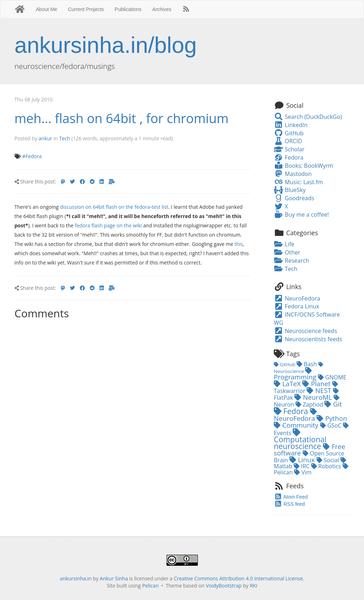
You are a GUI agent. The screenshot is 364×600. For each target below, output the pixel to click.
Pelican (150, 586)
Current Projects (86, 9)
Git (333, 404)
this (239, 244)
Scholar (289, 149)
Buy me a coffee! (301, 215)
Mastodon (293, 174)
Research (291, 261)
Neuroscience (298, 368)
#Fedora (32, 156)
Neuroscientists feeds (308, 339)
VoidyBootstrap (224, 586)
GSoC (332, 425)
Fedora (289, 157)
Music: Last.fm (298, 182)
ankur (45, 138)
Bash (307, 364)
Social (329, 460)
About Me (46, 9)
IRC (303, 466)
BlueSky (290, 190)
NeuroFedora (297, 298)
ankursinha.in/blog (106, 45)
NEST (320, 390)
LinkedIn (291, 125)
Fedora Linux (296, 306)
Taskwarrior (306, 388)
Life (284, 244)
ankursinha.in (76, 578)
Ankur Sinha (114, 578)
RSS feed (289, 504)
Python (332, 418)
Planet (317, 384)
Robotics (327, 466)
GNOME (332, 377)
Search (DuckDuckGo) (308, 117)
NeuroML (314, 397)
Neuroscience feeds (306, 331)
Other (287, 252)
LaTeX (288, 384)
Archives (162, 9)
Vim (303, 472)
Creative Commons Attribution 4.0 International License (239, 578)
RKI (254, 586)
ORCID (288, 141)
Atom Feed (291, 497)
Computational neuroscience (300, 440)
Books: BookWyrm (304, 166)
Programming (296, 374)
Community (297, 425)
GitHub (289, 133)
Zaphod (310, 404)
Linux (303, 460)
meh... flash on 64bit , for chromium (122, 118)
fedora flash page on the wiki (108, 225)
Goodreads (294, 198)
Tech (65, 138)
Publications (128, 9)
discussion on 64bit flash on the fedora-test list (114, 207)
